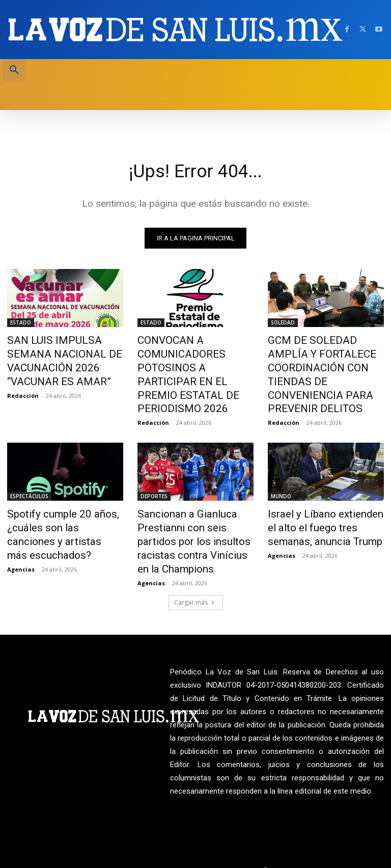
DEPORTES (154, 472)
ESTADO (21, 324)
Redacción (23, 376)
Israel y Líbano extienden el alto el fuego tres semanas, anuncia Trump (320, 500)
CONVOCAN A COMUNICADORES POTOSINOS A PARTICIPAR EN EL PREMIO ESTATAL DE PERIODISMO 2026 (195, 363)
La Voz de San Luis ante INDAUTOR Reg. (326, 833)
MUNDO (281, 472)
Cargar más (194, 566)
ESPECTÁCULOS (29, 472)
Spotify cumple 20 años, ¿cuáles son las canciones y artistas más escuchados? (60, 500)
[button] (14, 70)
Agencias (21, 524)
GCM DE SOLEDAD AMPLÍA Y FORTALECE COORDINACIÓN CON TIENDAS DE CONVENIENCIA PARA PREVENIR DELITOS (323, 363)
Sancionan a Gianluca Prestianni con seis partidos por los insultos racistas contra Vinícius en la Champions (191, 511)
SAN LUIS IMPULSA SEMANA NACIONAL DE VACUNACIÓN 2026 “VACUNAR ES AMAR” (62, 352)
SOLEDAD (283, 324)
